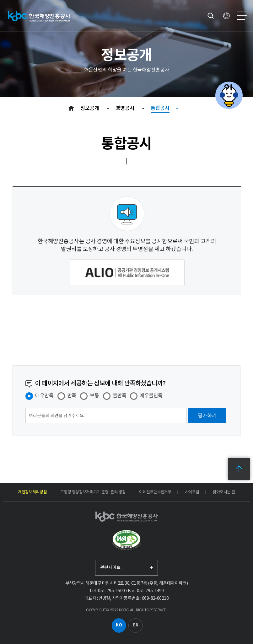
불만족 (119, 395)
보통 (94, 395)
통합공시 (160, 108)
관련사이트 (110, 567)
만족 (72, 395)
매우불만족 (151, 395)
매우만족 (44, 395)
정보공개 (90, 108)
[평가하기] (207, 416)
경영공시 (126, 108)
